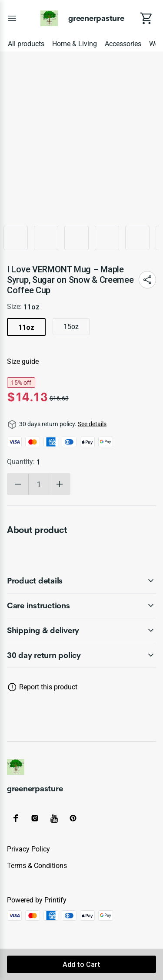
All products (26, 44)
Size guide (23, 361)
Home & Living (75, 44)
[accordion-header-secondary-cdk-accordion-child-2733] (81, 631)
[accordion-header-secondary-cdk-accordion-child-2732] (81, 606)
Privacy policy (28, 849)
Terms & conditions (37, 866)
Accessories (123, 44)
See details (92, 424)
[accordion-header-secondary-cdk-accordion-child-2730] (81, 655)
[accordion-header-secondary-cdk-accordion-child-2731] (81, 581)
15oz (71, 327)
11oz (26, 327)
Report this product (48, 687)
